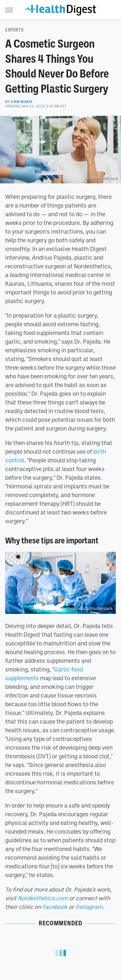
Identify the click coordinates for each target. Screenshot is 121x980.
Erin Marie (22, 102)
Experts (14, 30)
